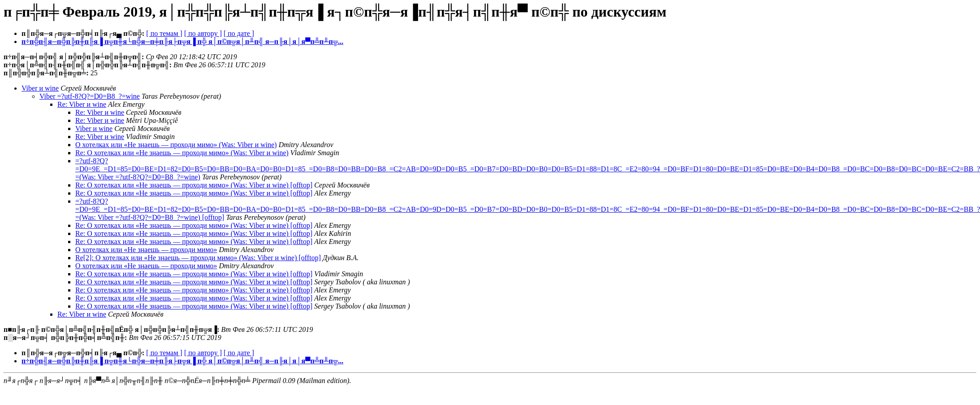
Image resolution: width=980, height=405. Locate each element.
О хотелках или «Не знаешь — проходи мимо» (146, 250)
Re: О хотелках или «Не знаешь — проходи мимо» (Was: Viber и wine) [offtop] (194, 185)
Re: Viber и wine (82, 104)
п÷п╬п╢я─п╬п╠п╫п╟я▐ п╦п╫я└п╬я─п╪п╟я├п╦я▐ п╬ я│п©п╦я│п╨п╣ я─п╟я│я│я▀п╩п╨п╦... (182, 41)
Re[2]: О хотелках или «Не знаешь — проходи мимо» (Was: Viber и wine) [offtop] (198, 258)
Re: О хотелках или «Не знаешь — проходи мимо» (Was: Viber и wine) (182, 153)
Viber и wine (40, 88)
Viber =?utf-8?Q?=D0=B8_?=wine (90, 96)
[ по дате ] (239, 33)
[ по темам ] (164, 33)
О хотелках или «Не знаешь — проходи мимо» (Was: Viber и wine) (176, 145)
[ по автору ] (203, 33)
